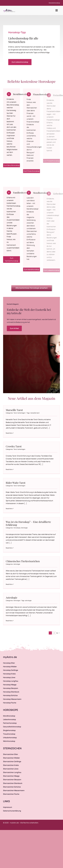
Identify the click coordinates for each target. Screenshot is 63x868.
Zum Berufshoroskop (12, 167)
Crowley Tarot (14, 446)
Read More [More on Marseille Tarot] (9, 433)
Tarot (15, 413)
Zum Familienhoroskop (12, 261)
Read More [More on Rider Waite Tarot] (9, 509)
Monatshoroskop (54, 3)
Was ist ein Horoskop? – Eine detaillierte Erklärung (28, 523)
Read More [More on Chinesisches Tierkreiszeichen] (9, 584)
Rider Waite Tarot (16, 483)
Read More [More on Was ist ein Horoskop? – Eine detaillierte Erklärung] (9, 548)
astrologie (28, 600)
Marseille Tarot (14, 410)
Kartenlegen (21, 413)
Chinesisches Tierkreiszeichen (23, 561)
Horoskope (17, 528)
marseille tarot (35, 413)
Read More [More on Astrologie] (9, 621)
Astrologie (24, 528)
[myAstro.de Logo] (10, 9)
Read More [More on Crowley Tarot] (9, 469)
